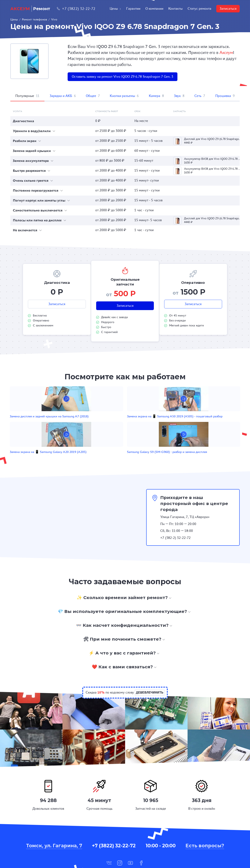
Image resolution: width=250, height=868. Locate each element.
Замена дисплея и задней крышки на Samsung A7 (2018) (51, 423)
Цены (115, 9)
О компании (154, 9)
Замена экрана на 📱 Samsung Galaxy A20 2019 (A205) (146, 423)
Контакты (175, 9)
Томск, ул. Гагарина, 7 (54, 821)
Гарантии (133, 9)
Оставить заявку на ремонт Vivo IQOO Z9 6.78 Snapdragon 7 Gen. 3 (123, 77)
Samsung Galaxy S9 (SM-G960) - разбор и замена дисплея (191, 423)
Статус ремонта (199, 9)
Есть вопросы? (205, 821)
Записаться (228, 9)
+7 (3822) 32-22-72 (76, 9)
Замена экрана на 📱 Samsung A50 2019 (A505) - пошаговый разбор (100, 423)
